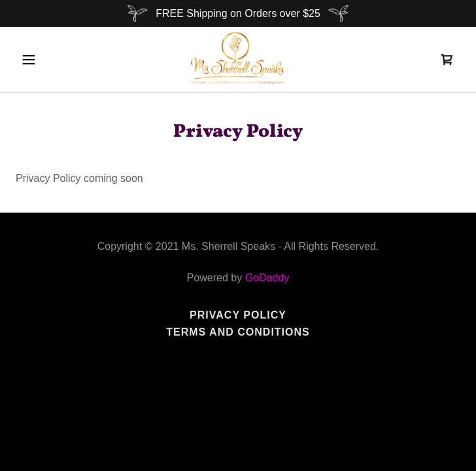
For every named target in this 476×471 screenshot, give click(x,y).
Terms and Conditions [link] (238, 332)
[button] (35, 60)
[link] (238, 60)
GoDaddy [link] (267, 278)
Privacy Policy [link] (238, 315)
